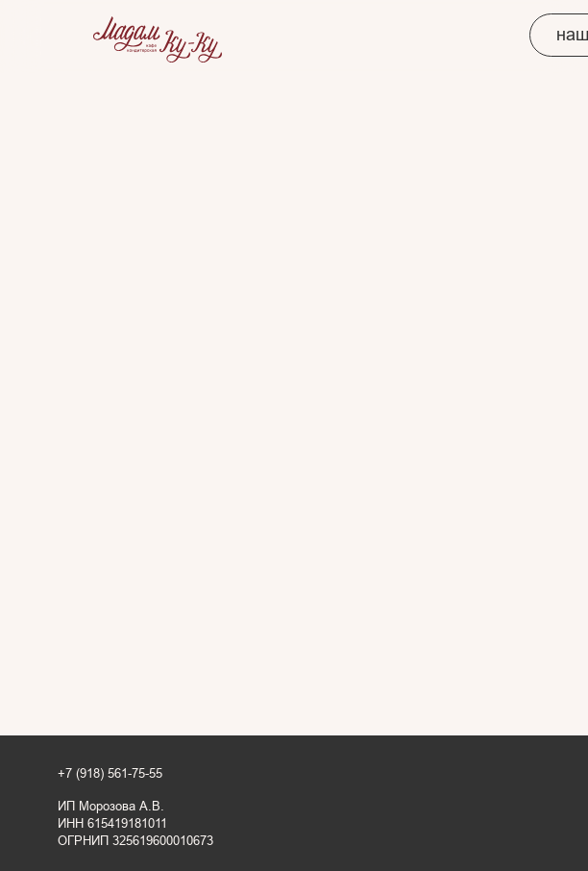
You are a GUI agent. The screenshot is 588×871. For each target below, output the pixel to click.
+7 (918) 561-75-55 (110, 773)
